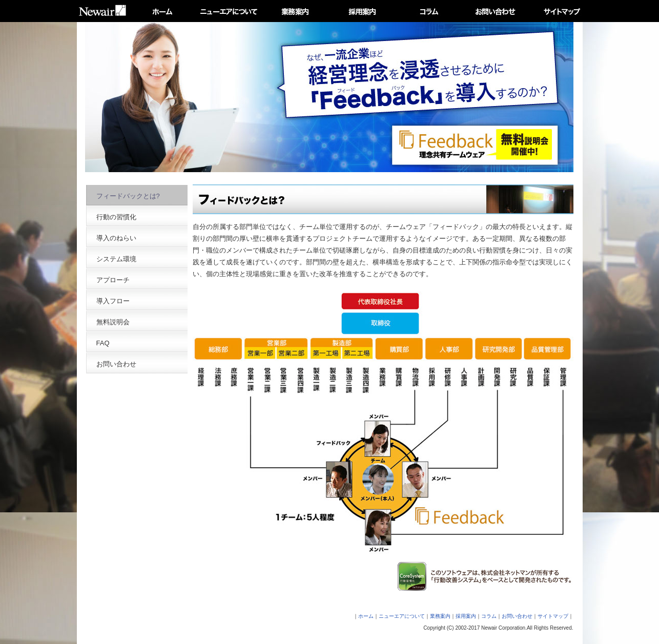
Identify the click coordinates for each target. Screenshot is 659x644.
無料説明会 (113, 322)
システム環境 (116, 259)
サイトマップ (553, 616)
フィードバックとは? (128, 196)
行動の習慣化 (116, 217)
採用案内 (466, 616)
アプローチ (113, 280)
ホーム (366, 616)
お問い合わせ (116, 364)
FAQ (103, 343)
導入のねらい (116, 238)
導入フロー (113, 301)
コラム (489, 616)
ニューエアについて (402, 616)
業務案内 (440, 616)
